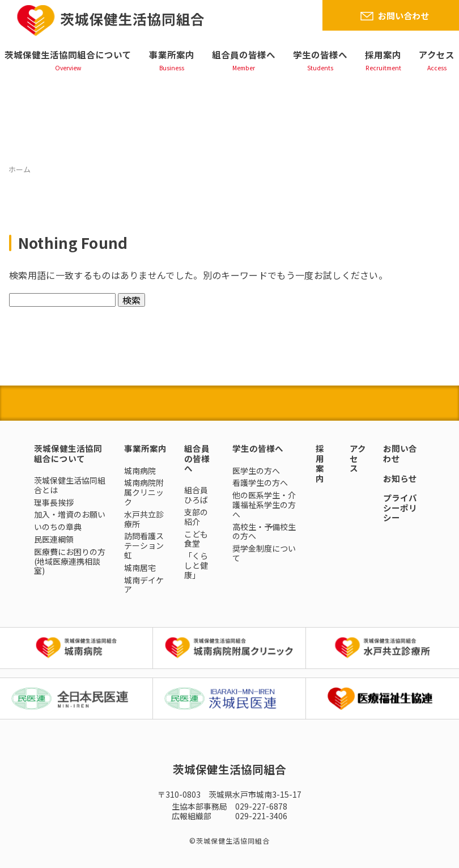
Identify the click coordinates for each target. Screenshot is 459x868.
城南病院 (140, 471)
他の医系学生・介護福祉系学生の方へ (264, 505)
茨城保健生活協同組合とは (70, 485)
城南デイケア (144, 585)
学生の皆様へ (320, 54)
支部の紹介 (196, 517)
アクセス (437, 54)
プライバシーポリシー (400, 507)
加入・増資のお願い (70, 514)
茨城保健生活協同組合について (68, 54)
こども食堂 (196, 539)
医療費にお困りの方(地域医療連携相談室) (70, 561)
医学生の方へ (256, 471)
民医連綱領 (54, 539)
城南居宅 (140, 568)
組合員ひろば (196, 495)
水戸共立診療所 (144, 519)
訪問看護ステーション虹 (144, 545)
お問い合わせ (403, 16)
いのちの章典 (58, 527)
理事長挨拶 (54, 502)
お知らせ (400, 478)
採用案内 (383, 54)
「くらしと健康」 (196, 565)
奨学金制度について (264, 553)
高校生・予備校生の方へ (264, 532)
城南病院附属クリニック (144, 492)
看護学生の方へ (260, 482)
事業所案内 (172, 54)
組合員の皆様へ (244, 54)
